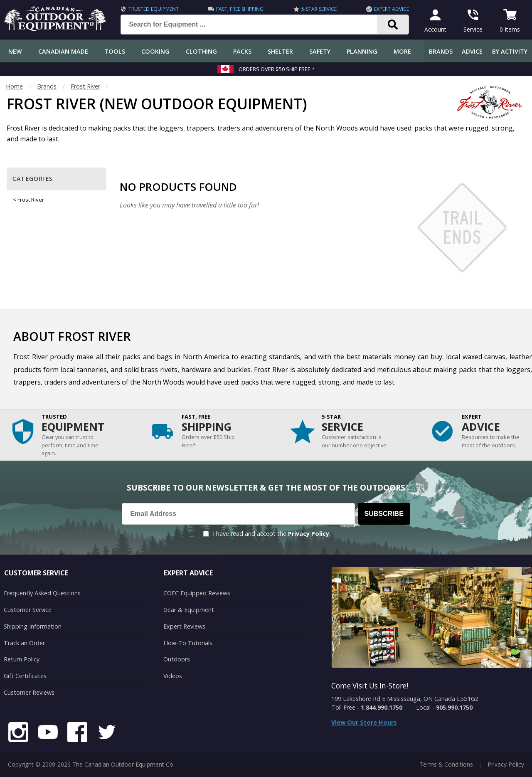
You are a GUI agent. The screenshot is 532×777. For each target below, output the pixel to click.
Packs (242, 51)
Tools (115, 51)
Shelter (280, 51)
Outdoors (177, 659)
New (15, 51)
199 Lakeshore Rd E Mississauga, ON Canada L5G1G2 (405, 699)
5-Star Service (319, 9)
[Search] (393, 25)
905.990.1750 (454, 707)
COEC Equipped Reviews (197, 593)
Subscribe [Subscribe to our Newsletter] (384, 514)
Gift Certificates (25, 676)
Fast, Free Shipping (240, 9)
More (402, 51)
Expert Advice (392, 9)
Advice (472, 51)
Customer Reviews (29, 692)
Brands (441, 51)
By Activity (510, 51)
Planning (362, 51)
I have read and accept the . (272, 534)
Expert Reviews (184, 626)
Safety (320, 51)
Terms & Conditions (446, 764)
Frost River (85, 86)
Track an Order (24, 643)
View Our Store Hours (364, 722)
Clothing (201, 51)
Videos (173, 676)
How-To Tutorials (188, 643)
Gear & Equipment (189, 610)
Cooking (155, 51)
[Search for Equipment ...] (255, 25)
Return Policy (22, 659)
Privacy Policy (309, 534)
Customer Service (28, 610)
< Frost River (28, 200)
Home (14, 86)
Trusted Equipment (154, 9)
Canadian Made (63, 51)
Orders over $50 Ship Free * (277, 69)
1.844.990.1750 (382, 707)
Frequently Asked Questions (42, 593)
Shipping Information (33, 626)
